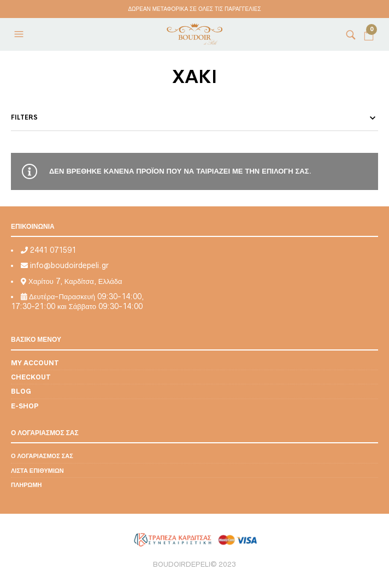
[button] (20, 34)
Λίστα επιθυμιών (37, 470)
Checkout (31, 377)
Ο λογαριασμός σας (42, 456)
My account (35, 363)
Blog (21, 391)
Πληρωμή (26, 485)
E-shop (25, 406)
